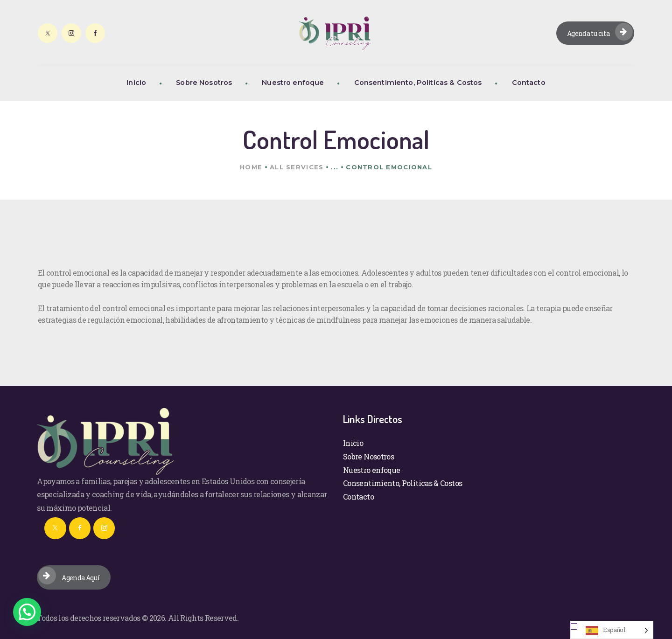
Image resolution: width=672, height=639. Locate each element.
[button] (27, 612)
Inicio (353, 443)
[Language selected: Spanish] (612, 630)
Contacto (358, 497)
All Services (297, 167)
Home (251, 167)
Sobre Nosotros (368, 456)
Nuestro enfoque (371, 470)
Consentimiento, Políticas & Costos (402, 483)
